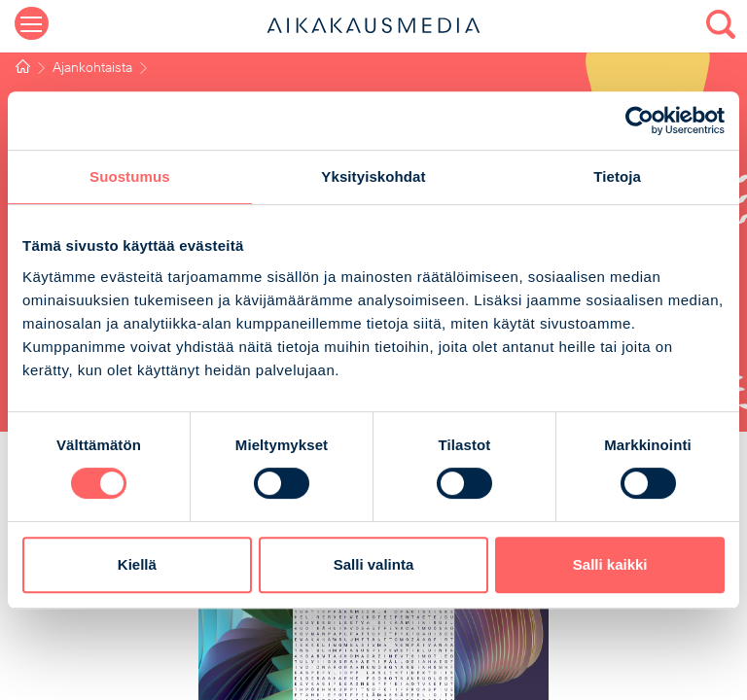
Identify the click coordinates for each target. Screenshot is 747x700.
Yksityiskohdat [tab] (373, 176)
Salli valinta (374, 564)
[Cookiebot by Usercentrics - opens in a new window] (640, 121)
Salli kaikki (610, 564)
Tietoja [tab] (617, 176)
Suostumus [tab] (130, 176)
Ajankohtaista (92, 69)
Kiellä (137, 564)
